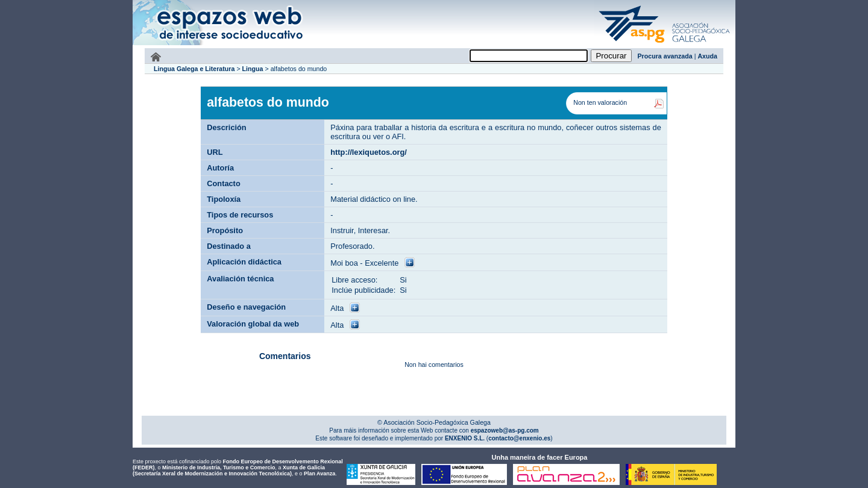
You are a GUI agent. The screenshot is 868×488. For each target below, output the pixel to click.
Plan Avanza (319, 474)
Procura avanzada (665, 56)
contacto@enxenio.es (519, 438)
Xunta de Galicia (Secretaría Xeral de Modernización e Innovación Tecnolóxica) (229, 471)
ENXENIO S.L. (464, 438)
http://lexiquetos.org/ (369, 152)
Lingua (253, 69)
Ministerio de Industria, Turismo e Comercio (219, 468)
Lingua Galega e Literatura (194, 69)
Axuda (707, 56)
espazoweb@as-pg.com (504, 430)
